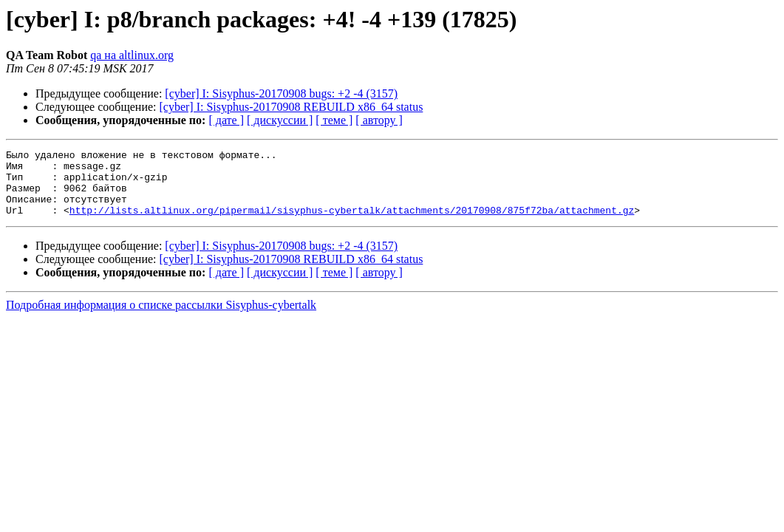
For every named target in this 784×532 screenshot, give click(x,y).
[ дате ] (226, 120)
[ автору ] (379, 120)
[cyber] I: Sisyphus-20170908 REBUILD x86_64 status (292, 107)
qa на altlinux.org (132, 55)
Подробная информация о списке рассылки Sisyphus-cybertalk (161, 318)
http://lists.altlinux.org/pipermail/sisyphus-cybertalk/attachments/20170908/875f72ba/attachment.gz (352, 223)
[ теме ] (334, 120)
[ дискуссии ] (280, 120)
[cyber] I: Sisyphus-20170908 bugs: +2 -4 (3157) (281, 93)
